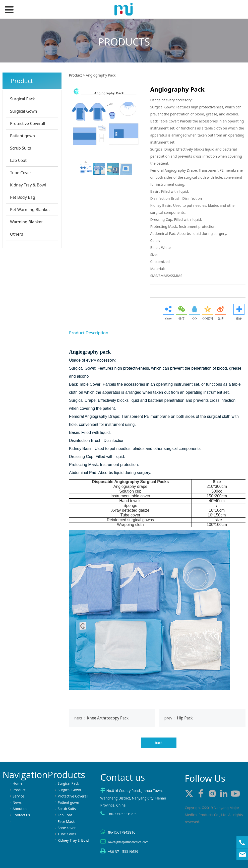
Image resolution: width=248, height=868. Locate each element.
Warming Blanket (26, 222)
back (159, 743)
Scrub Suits (20, 148)
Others (16, 234)
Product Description (89, 333)
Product (75, 75)
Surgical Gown (24, 111)
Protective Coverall (28, 123)
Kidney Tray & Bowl (28, 185)
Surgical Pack (22, 99)
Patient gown (22, 136)
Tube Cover (21, 173)
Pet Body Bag (23, 197)
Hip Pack (185, 718)
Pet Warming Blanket (30, 210)
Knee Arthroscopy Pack (108, 718)
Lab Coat (18, 160)
